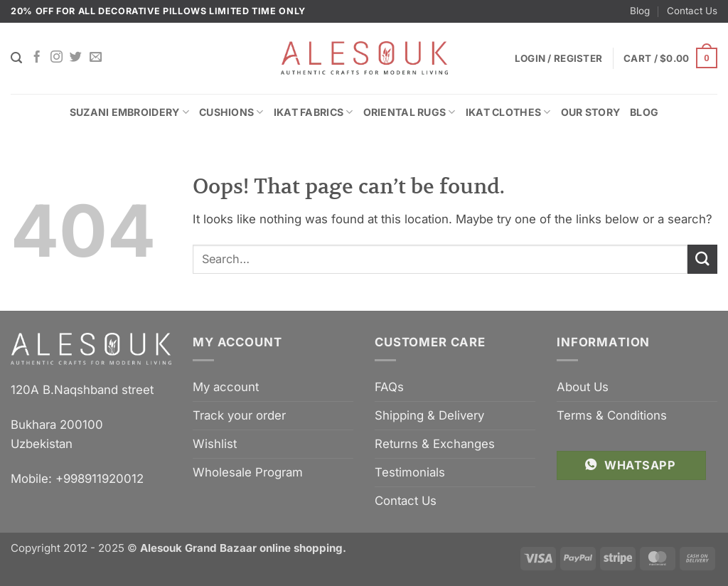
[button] (670, 58)
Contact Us (692, 11)
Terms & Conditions (612, 415)
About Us (583, 387)
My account (226, 387)
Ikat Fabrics (314, 112)
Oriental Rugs (409, 112)
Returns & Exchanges (435, 444)
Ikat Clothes (508, 112)
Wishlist (215, 444)
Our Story (591, 112)
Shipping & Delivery (429, 415)
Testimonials (410, 472)
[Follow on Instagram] (57, 58)
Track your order (239, 415)
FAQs (389, 387)
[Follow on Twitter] (76, 58)
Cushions (231, 112)
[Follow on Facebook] (37, 58)
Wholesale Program (248, 472)
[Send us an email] (96, 58)
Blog (640, 11)
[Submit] (702, 259)
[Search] (16, 58)
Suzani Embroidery (129, 112)
